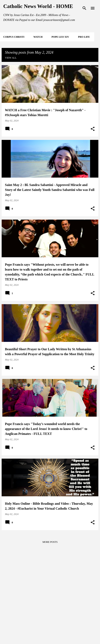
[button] (93, 129)
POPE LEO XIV (60, 37)
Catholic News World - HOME (38, 6)
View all (11, 58)
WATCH (38, 37)
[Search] (84, 8)
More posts (50, 542)
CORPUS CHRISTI (14, 37)
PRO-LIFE (84, 37)
